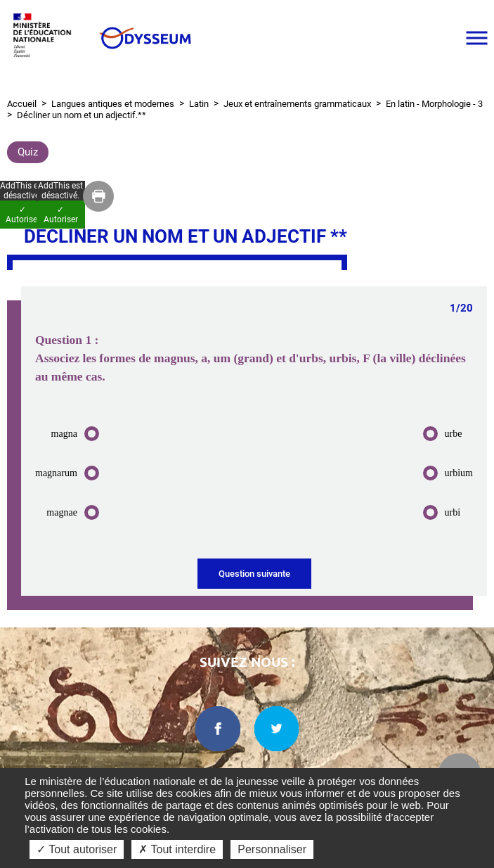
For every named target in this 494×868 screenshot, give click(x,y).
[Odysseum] (144, 38)
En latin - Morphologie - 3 (434, 104)
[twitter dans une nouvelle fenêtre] (277, 729)
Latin (199, 104)
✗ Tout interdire (177, 849)
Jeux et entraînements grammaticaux (297, 104)
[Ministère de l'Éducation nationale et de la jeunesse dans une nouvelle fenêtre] (46, 38)
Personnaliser (272, 849)
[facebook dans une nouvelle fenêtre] (218, 729)
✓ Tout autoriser (77, 849)
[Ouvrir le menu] (476, 38)
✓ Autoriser (61, 215)
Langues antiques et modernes (113, 104)
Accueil (22, 104)
